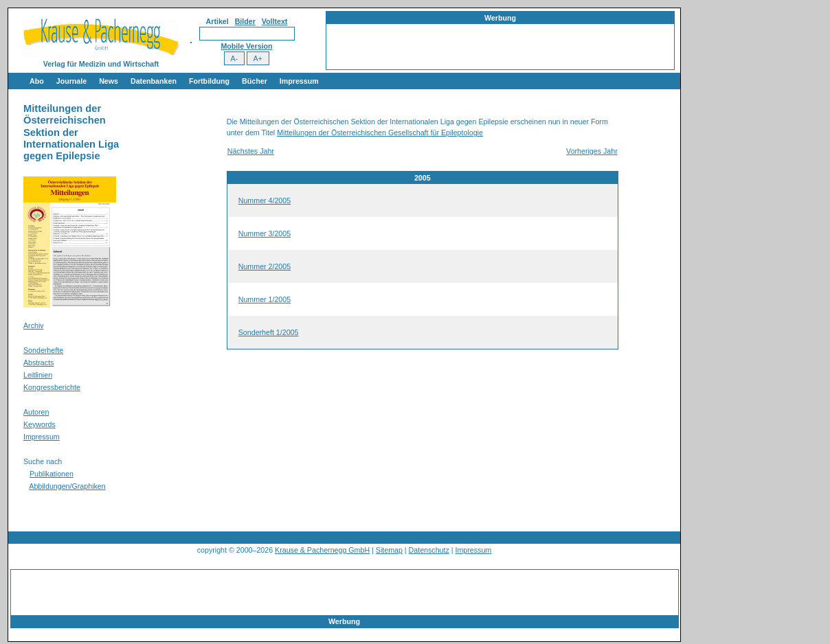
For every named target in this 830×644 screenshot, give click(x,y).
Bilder (245, 21)
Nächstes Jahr (251, 151)
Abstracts (38, 363)
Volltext (275, 21)
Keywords (40, 424)
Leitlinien (38, 375)
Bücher (255, 81)
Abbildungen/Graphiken (67, 486)
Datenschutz (429, 550)
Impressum (299, 81)
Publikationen (52, 474)
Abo (37, 81)
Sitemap (389, 550)
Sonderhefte (43, 350)
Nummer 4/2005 (265, 200)
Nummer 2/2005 (265, 266)
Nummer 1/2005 (265, 299)
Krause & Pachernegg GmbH (322, 550)
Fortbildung (209, 81)
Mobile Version (246, 46)
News (109, 81)
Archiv (34, 325)
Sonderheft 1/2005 (269, 332)
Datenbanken (154, 81)
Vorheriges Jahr (592, 151)
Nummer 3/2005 (265, 233)
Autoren (36, 412)
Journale (71, 81)
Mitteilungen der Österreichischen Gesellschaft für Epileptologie (380, 133)
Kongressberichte (52, 387)
